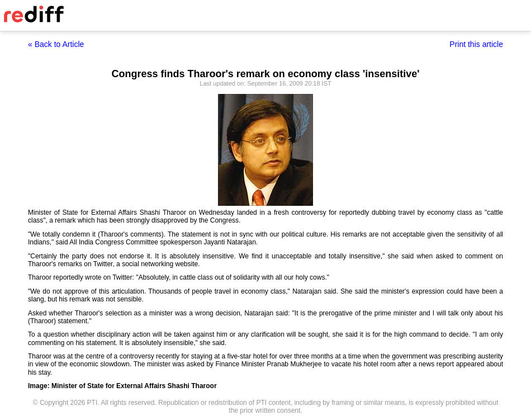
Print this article (476, 44)
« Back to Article (56, 44)
